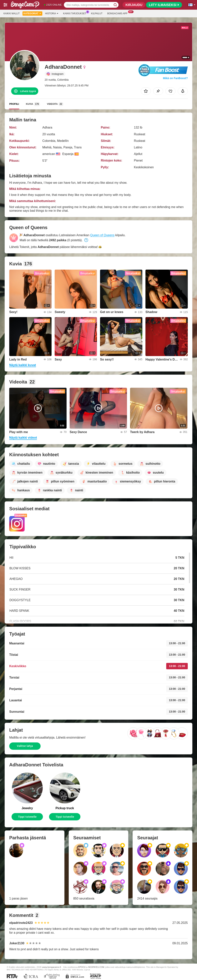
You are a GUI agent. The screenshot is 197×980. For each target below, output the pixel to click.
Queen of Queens (102, 235)
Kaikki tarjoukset (76, 13)
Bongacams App (118, 13)
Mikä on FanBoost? (175, 78)
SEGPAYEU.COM (96, 967)
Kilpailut (97, 14)
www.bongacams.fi (51, 967)
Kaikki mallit (12, 14)
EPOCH (82, 967)
